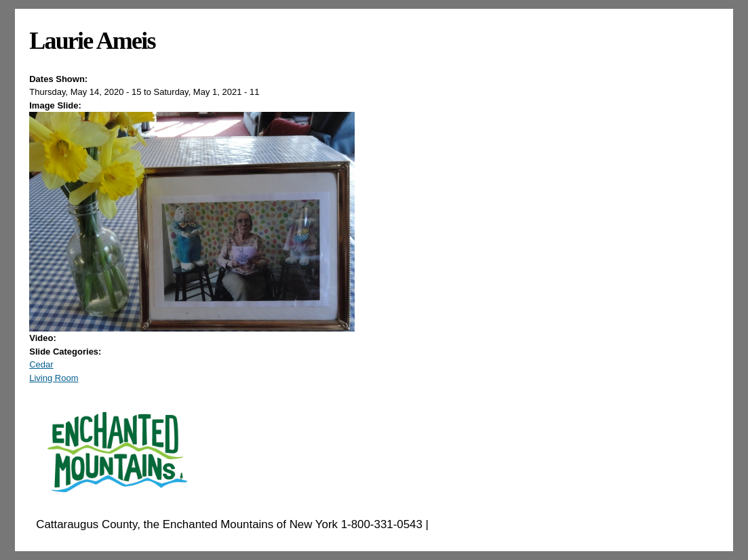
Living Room (54, 378)
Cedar (41, 364)
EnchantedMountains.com (498, 524)
